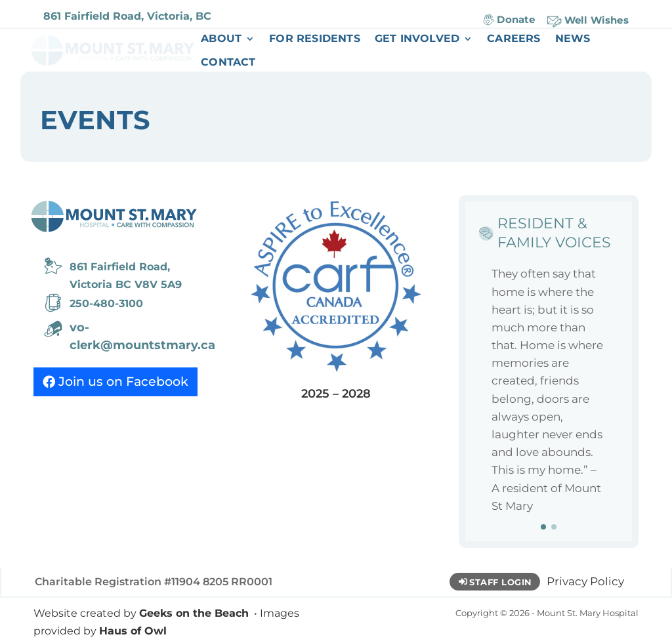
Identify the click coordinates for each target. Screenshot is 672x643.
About (221, 39)
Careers (514, 39)
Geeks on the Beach (194, 613)
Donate (516, 19)
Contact (228, 63)
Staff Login (501, 582)
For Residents (315, 39)
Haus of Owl (133, 631)
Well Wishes (597, 20)
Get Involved (417, 39)
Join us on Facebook (123, 382)
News (573, 39)
